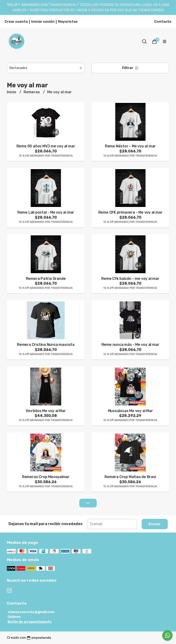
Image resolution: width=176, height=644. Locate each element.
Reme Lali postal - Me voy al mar (46, 212)
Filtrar (130, 68)
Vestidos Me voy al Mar (46, 411)
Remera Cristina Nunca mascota (46, 345)
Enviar (155, 524)
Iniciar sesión (43, 22)
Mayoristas (68, 22)
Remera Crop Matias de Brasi (130, 477)
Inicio (12, 92)
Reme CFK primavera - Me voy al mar (130, 212)
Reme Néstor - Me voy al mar (130, 146)
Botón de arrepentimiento (30, 622)
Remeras (32, 92)
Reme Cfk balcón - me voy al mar (130, 279)
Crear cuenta (16, 22)
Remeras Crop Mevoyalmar (46, 477)
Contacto (163, 22)
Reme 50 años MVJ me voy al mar (46, 146)
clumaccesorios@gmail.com (31, 612)
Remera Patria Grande (46, 279)
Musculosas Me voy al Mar (130, 411)
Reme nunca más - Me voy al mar (130, 345)
